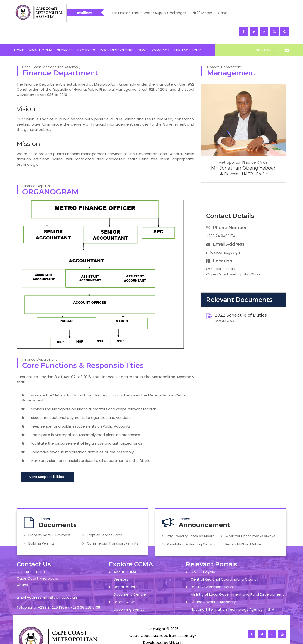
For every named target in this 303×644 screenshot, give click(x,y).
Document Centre (130, 576)
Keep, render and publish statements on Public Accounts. (76, 409)
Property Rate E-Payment (50, 518)
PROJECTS (86, 33)
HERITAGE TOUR (188, 33)
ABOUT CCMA (40, 33)
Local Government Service (214, 569)
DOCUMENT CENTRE (116, 33)
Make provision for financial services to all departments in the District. (87, 443)
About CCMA (125, 554)
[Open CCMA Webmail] (286, 33)
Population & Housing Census (192, 526)
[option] (224, 13)
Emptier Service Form (105, 518)
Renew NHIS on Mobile (244, 526)
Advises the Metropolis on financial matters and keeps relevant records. (89, 392)
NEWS (143, 33)
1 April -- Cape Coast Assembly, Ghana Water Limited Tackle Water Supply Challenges (224, 13)
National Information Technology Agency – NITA (232, 591)
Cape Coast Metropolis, (38, 560)
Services (121, 561)
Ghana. (23, 567)
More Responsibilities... (47, 459)
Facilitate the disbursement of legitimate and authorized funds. (82, 426)
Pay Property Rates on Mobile (191, 518)
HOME (19, 33)
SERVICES (65, 33)
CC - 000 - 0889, (31, 554)
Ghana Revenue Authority (213, 583)
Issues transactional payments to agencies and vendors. (76, 400)
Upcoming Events (129, 591)
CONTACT (161, 33)
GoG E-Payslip (203, 554)
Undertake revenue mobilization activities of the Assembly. (78, 435)
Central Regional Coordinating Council (224, 561)
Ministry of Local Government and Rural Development (237, 576)
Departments (126, 569)
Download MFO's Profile (244, 157)
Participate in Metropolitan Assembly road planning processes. (81, 417)
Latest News (125, 583)
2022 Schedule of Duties (241, 298)
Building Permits (42, 525)
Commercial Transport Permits (113, 525)
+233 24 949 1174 (221, 218)
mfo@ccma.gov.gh (223, 235)
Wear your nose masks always (251, 518)
